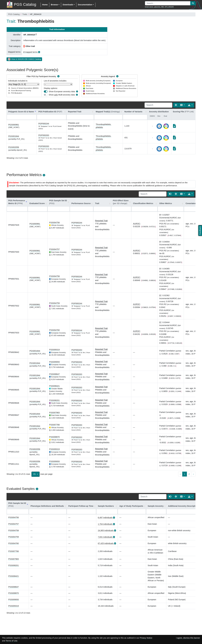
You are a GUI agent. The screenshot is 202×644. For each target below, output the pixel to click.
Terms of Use (12, 641)
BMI (163, 7)
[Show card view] (170, 194)
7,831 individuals (105, 537)
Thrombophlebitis (103, 124)
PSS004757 (54, 249)
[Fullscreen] (176, 105)
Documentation (85, 5)
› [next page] (193, 474)
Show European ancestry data (62, 91)
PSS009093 (54, 362)
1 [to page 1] (185, 474)
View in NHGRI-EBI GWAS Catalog (24, 59)
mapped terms (30, 52)
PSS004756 (54, 223)
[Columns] (183, 105)
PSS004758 (54, 276)
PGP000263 (44, 135)
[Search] (158, 105)
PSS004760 (54, 330)
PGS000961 (14, 125)
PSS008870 (54, 437)
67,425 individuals (106, 543)
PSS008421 (54, 386)
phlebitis (99, 127)
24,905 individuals (106, 530)
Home (45, 5)
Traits (25, 14)
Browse (54, 5)
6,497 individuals (105, 518)
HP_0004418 (29, 35)
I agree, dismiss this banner (188, 638)
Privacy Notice (146, 638)
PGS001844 (14, 136)
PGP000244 (44, 124)
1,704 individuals (105, 524)
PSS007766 (54, 425)
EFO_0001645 (169, 7)
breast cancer (149, 7)
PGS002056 (14, 147)
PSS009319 (54, 350)
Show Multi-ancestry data (62, 95)
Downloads (68, 5)
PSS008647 (54, 374)
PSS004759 (54, 303)
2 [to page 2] (189, 474)
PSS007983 (54, 413)
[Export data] (190, 105)
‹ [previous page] (180, 474)
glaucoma (157, 7)
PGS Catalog (14, 14)
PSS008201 (54, 400)
